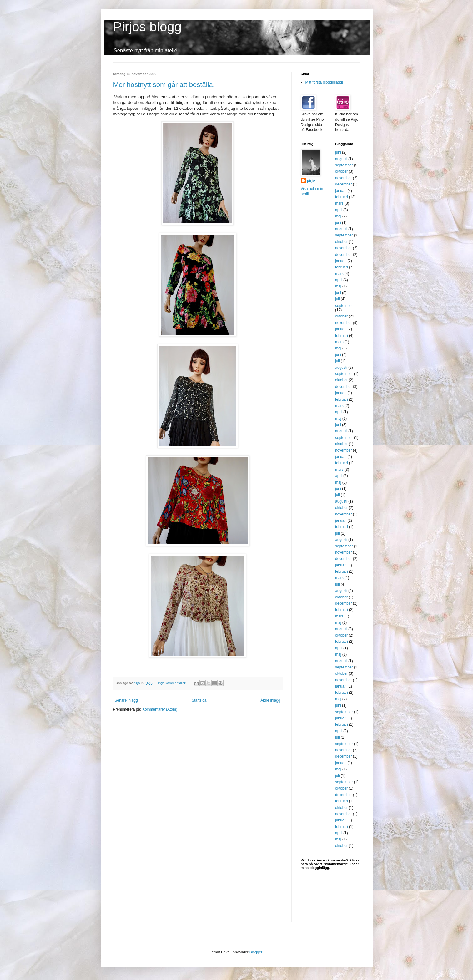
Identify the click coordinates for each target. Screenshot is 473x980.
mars (339, 203)
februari (342, 197)
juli (337, 299)
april (339, 210)
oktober (341, 171)
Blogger (256, 952)
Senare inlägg (126, 700)
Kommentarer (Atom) (160, 709)
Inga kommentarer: (173, 683)
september (344, 165)
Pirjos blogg (147, 27)
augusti (341, 159)
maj (338, 216)
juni (338, 152)
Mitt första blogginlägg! (324, 82)
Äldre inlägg (270, 700)
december (343, 184)
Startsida (199, 700)
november (343, 178)
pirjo (311, 180)
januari (341, 191)
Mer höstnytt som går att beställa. (164, 85)
